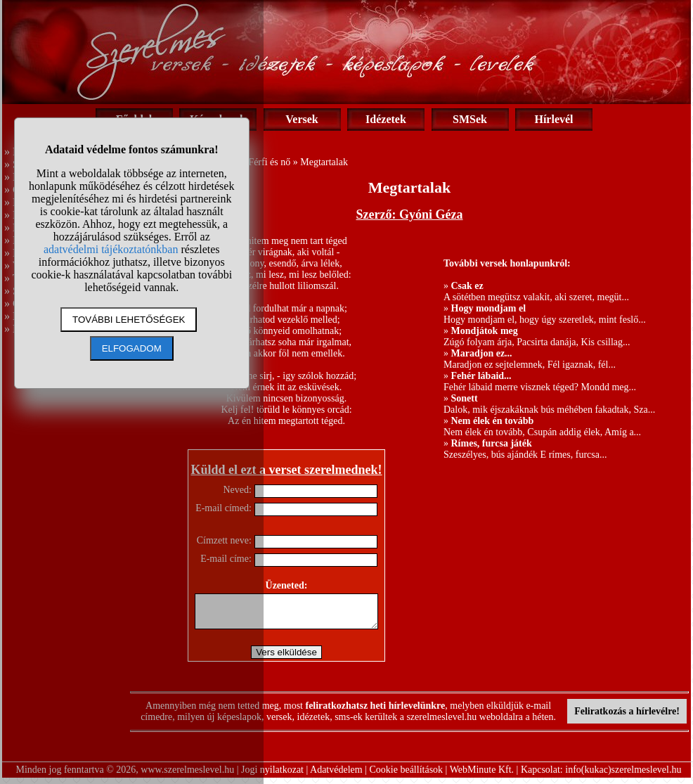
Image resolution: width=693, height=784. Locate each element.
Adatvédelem (336, 776)
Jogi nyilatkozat (272, 776)
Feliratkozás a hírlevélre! (627, 718)
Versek (302, 119)
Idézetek (386, 119)
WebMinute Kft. (482, 776)
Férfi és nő (269, 162)
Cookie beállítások (407, 776)
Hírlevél (553, 119)
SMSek (470, 119)
